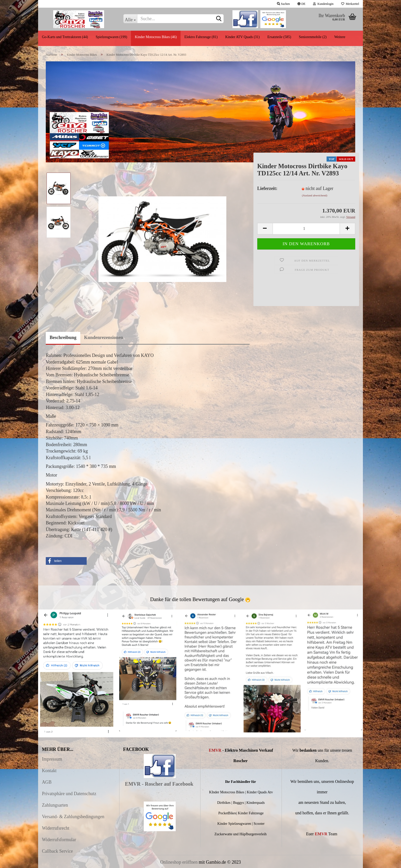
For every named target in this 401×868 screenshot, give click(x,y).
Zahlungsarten (55, 805)
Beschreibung (63, 337)
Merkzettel (350, 4)
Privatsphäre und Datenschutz (69, 794)
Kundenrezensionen (104, 337)
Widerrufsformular (59, 840)
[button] (66, 561)
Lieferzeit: (267, 188)
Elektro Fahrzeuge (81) (201, 37)
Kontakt (49, 771)
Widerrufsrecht (56, 828)
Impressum (52, 759)
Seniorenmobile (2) (313, 37)
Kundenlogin (323, 4)
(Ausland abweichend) (314, 195)
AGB (47, 782)
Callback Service (57, 851)
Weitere (340, 37)
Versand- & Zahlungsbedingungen (73, 817)
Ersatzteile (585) (279, 37)
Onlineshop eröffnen (179, 862)
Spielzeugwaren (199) (111, 37)
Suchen (283, 4)
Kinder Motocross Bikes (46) (156, 37)
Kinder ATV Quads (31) (243, 37)
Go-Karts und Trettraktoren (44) (65, 37)
